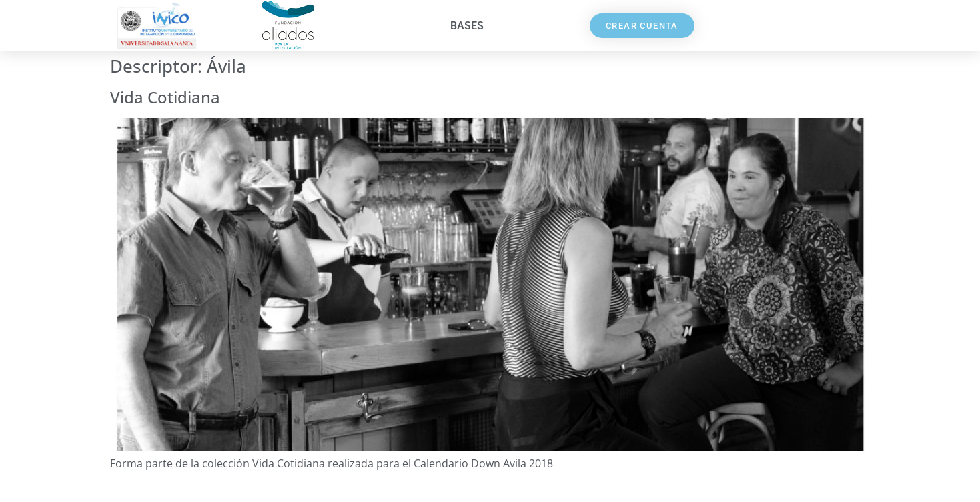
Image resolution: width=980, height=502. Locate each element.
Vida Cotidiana (165, 97)
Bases (467, 26)
